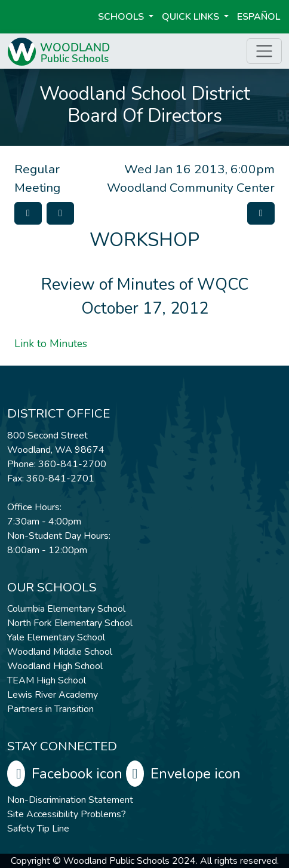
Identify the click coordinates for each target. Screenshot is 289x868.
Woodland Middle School (60, 652)
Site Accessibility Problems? (67, 814)
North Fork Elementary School (70, 623)
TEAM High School (47, 680)
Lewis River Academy (53, 695)
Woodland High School (55, 666)
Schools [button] (122, 17)
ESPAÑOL (259, 17)
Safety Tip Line (38, 829)
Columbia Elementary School (66, 609)
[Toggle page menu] (264, 51)
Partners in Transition (50, 709)
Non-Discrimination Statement (70, 800)
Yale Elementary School (56, 637)
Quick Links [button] (192, 17)
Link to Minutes (51, 343)
